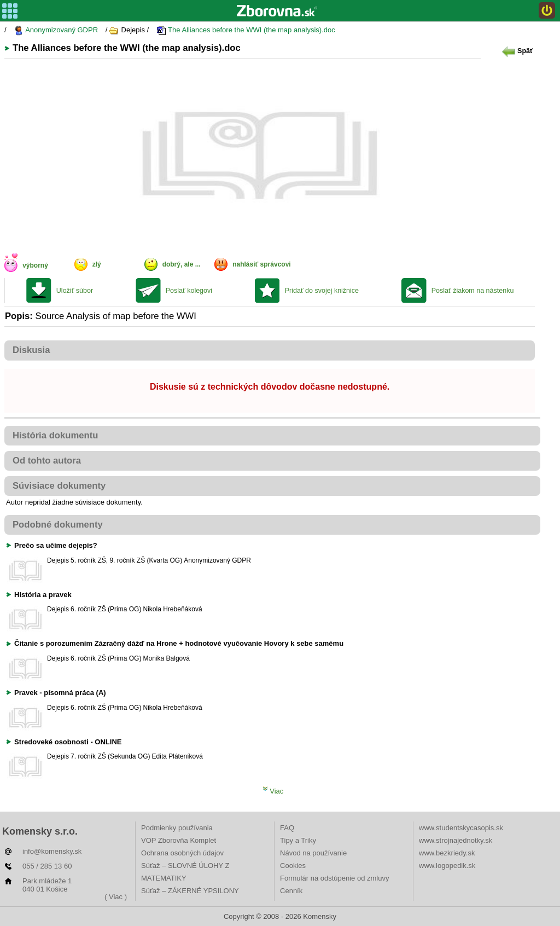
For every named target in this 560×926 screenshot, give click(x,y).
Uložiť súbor (75, 291)
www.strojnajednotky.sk (456, 840)
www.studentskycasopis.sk (461, 828)
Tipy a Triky (298, 840)
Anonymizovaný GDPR (56, 30)
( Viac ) (116, 897)
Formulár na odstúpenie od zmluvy (334, 878)
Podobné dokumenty (58, 525)
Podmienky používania (177, 828)
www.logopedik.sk (447, 866)
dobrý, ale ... (182, 264)
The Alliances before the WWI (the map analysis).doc (246, 30)
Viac (273, 791)
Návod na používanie (313, 853)
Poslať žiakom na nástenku (473, 291)
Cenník (291, 891)
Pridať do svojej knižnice (322, 291)
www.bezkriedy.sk (447, 853)
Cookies (293, 866)
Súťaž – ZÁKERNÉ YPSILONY (190, 891)
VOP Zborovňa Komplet (179, 840)
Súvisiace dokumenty (59, 486)
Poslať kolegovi (189, 291)
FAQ (287, 828)
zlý (97, 264)
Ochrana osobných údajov (182, 853)
